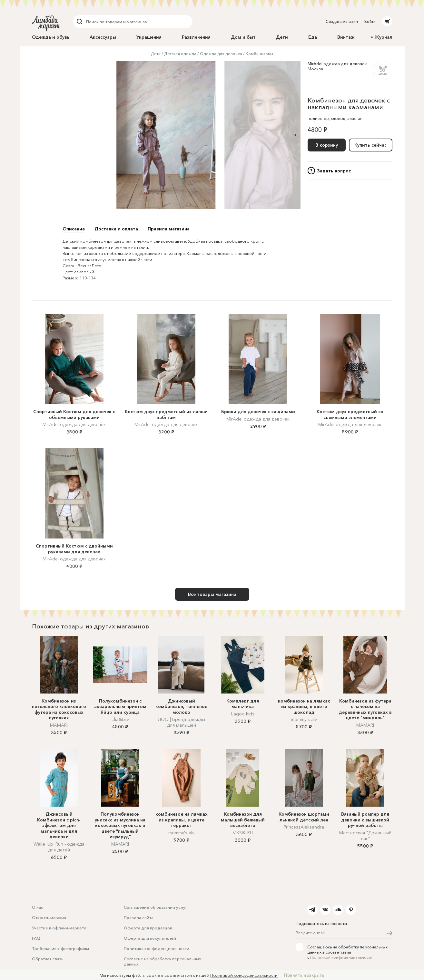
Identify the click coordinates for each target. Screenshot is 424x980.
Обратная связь (48, 959)
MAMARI (59, 725)
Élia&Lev (120, 719)
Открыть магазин (49, 917)
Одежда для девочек (221, 54)
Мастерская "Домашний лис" (365, 836)
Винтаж (346, 37)
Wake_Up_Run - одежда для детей (59, 847)
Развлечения (196, 37)
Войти (370, 21)
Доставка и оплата (116, 229)
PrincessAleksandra (304, 827)
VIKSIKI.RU (243, 833)
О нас (38, 907)
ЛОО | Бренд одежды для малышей (181, 722)
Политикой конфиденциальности (341, 957)
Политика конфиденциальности (157, 948)
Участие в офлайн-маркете (59, 928)
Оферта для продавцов (148, 928)
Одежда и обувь (51, 37)
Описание (74, 229)
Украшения (149, 37)
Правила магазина (169, 229)
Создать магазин (342, 21)
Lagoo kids (243, 714)
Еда (313, 37)
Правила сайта (139, 917)
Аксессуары (103, 37)
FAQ (36, 938)
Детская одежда (180, 54)
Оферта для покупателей (150, 938)
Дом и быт (243, 37)
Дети (282, 37)
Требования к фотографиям (60, 948)
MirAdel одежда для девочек (337, 63)
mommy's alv (304, 719)
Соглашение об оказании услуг (155, 907)
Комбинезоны (259, 54)
